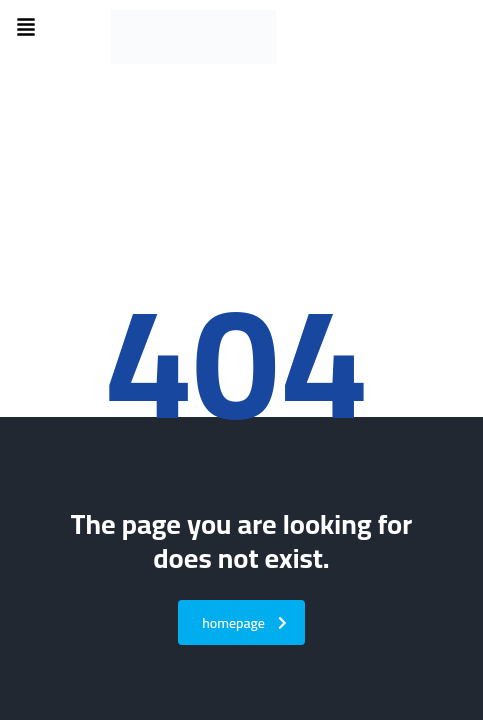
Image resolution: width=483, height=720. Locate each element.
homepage (244, 623)
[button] (26, 28)
